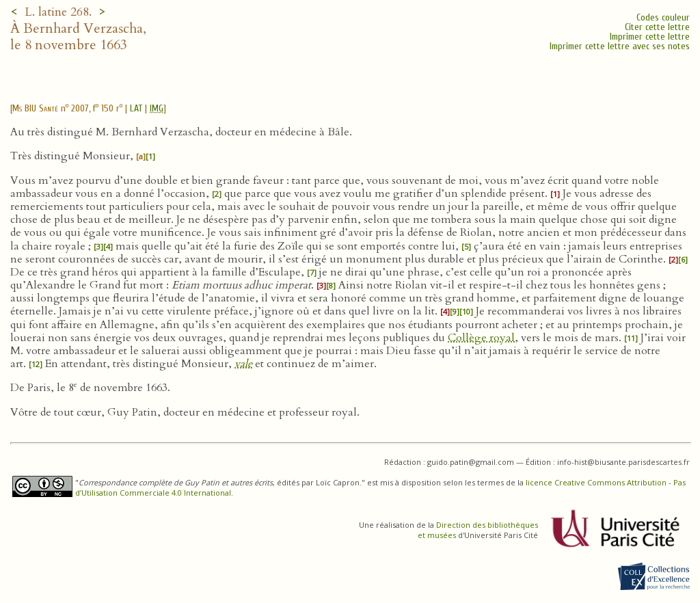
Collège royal (481, 338)
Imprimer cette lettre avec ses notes (620, 46)
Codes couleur (663, 17)
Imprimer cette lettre (650, 37)
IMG (157, 108)
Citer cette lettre (657, 27)
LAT (136, 108)
